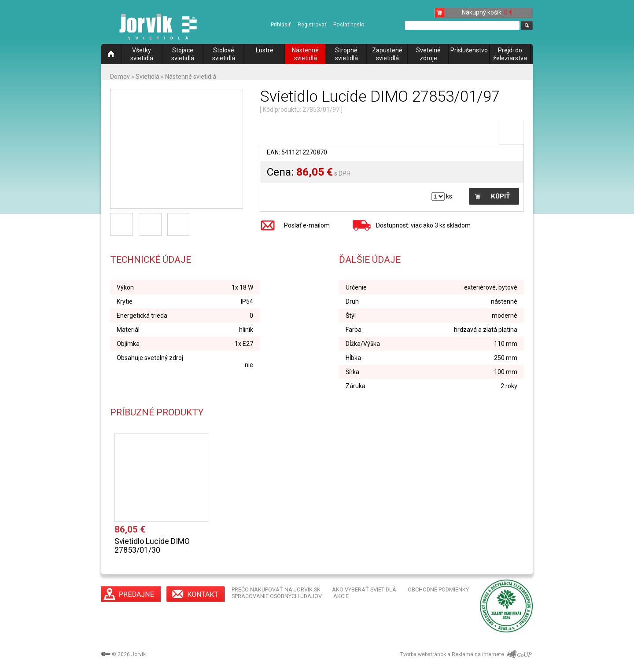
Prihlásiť (281, 24)
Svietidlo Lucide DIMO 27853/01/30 (152, 546)
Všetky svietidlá (142, 54)
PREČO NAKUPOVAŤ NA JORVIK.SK (276, 589)
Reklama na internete (478, 654)
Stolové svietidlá (224, 54)
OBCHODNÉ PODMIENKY (438, 589)
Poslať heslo (349, 24)
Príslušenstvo (469, 50)
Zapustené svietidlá (387, 54)
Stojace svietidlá (183, 54)
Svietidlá (147, 77)
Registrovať (312, 24)
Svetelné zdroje (428, 54)
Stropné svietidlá (346, 54)
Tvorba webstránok (423, 654)
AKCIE (341, 596)
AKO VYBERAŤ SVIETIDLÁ (364, 589)
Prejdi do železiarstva (510, 54)
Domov (120, 77)
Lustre (265, 50)
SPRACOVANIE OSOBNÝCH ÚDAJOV (277, 596)
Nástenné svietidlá (305, 54)
